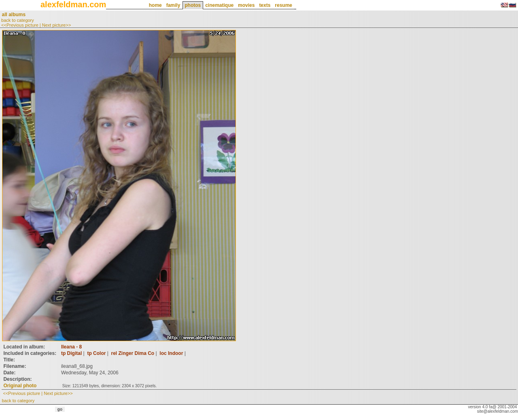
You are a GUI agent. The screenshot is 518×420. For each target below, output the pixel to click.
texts (265, 5)
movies (246, 5)
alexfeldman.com (73, 4)
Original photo (20, 386)
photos (193, 5)
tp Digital (71, 353)
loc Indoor (171, 353)
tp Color (96, 353)
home (155, 5)
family (173, 5)
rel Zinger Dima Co (133, 353)
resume (283, 5)
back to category (18, 20)
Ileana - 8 (71, 347)
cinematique (219, 5)
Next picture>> (57, 25)
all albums (14, 15)
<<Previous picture (20, 25)
